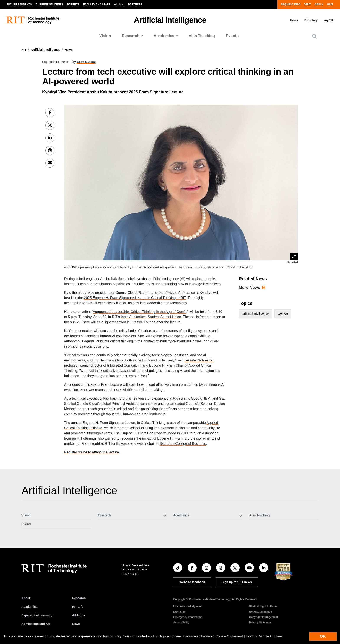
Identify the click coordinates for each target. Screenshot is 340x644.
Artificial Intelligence (170, 20)
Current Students (50, 5)
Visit (307, 5)
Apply (319, 5)
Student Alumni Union (164, 317)
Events (232, 36)
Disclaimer (180, 612)
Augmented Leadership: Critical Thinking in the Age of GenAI (140, 312)
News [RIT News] (76, 624)
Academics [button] (164, 36)
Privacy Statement (260, 623)
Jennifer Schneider (199, 360)
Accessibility (181, 623)
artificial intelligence (256, 314)
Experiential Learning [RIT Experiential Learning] (37, 615)
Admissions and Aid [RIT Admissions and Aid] (36, 624)
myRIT (329, 20)
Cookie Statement (229, 636)
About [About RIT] (26, 598)
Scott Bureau (86, 62)
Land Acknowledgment (187, 606)
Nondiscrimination (261, 612)
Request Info (291, 5)
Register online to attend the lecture (92, 452)
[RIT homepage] (33, 20)
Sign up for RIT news (237, 582)
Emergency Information (188, 617)
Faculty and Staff (97, 5)
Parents (73, 5)
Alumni (119, 5)
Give (330, 5)
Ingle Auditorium (133, 317)
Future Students (19, 5)
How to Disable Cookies (264, 636)
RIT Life (78, 607)
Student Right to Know (263, 606)
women (283, 314)
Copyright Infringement (264, 617)
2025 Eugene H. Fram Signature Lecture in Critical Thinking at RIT (135, 298)
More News (249, 287)
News (294, 20)
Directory (311, 20)
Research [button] (130, 36)
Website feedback (192, 582)
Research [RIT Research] (79, 598)
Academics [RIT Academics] (29, 607)
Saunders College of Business (183, 444)
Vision (105, 36)
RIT (24, 50)
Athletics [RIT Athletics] (78, 615)
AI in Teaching (202, 36)
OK (323, 636)
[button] (315, 36)
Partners (135, 5)
